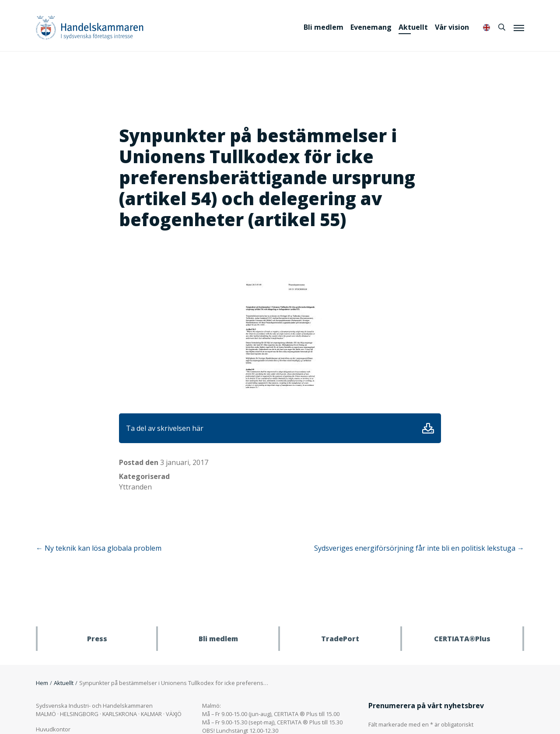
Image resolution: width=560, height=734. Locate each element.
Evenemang (371, 27)
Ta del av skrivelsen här (165, 428)
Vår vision (452, 27)
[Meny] (519, 28)
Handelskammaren (90, 27)
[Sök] (502, 27)
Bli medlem (324, 27)
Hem (42, 683)
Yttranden (135, 487)
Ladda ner (428, 428)
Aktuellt (413, 27)
